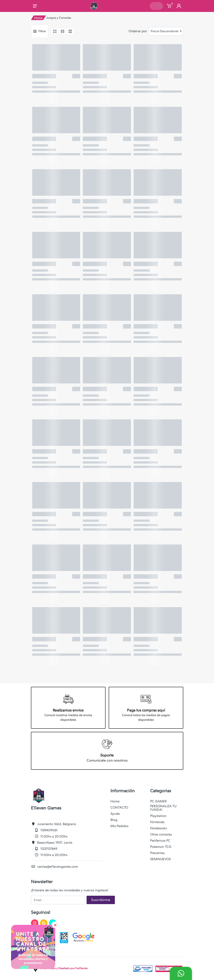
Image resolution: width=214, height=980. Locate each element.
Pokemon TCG (161, 847)
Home (38, 18)
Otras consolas (161, 834)
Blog (114, 820)
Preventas (157, 853)
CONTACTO (119, 807)
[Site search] (152, 6)
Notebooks (158, 828)
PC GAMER (158, 801)
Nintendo (157, 822)
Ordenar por (138, 31)
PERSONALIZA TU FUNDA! (163, 808)
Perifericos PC (160, 841)
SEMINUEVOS (160, 859)
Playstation (158, 816)
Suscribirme (101, 900)
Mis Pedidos (119, 826)
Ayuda (115, 814)
